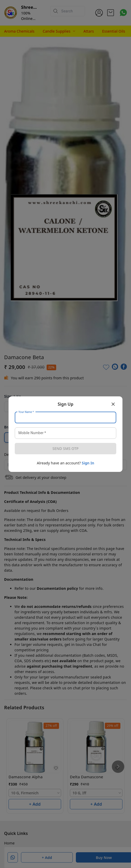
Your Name (26, 412)
